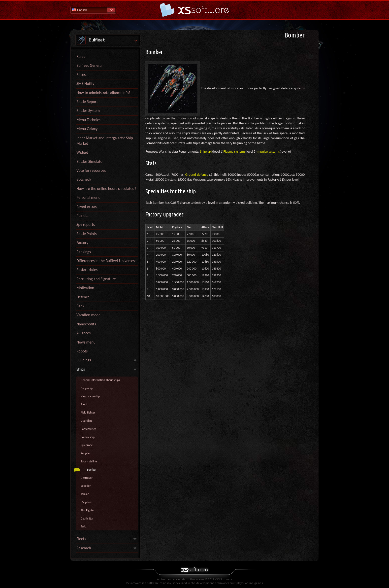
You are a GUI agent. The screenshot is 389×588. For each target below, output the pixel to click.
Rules (81, 56)
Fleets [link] (81, 539)
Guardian (86, 421)
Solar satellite (89, 461)
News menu (86, 342)
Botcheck (84, 179)
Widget (82, 152)
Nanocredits (86, 324)
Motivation (85, 288)
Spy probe (87, 445)
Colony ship (88, 437)
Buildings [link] (84, 360)
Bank (80, 306)
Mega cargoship (90, 396)
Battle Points (87, 234)
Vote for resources (91, 170)
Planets (82, 216)
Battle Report (87, 102)
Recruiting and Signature (96, 279)
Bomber (92, 470)
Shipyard (206, 152)
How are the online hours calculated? (106, 189)
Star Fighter (88, 510)
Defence (83, 297)
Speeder (86, 486)
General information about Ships (100, 380)
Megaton (86, 502)
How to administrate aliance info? (103, 93)
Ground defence (197, 175)
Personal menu (88, 197)
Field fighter (88, 413)
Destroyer (87, 478)
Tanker (85, 494)
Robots (82, 351)
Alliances (83, 333)
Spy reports (86, 225)
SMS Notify (85, 84)
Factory (82, 243)
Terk (83, 526)
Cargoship (87, 388)
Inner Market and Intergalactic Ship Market (105, 141)
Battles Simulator (90, 161)
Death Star (87, 519)
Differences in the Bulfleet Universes (106, 261)
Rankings (84, 252)
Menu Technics (88, 120)
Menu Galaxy (87, 129)
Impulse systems (268, 152)
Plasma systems (234, 152)
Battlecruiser (88, 429)
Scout (84, 404)
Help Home (194, 10)
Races (81, 75)
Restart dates (87, 270)
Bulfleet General (89, 65)
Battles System (88, 111)
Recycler (86, 453)
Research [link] (84, 548)
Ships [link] (81, 369)
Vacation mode (88, 315)
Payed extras (87, 207)
